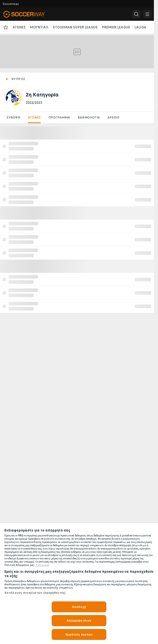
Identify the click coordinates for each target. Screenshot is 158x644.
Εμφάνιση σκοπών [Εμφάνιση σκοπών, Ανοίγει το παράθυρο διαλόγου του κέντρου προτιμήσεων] (79, 634)
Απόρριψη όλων (79, 621)
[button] (136, 14)
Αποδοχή (79, 607)
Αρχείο (113, 117)
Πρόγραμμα (59, 117)
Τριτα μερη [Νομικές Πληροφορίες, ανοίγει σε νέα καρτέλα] (43, 565)
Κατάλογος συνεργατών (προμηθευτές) (35, 593)
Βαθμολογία (89, 117)
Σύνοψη (13, 117)
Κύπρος (18, 79)
